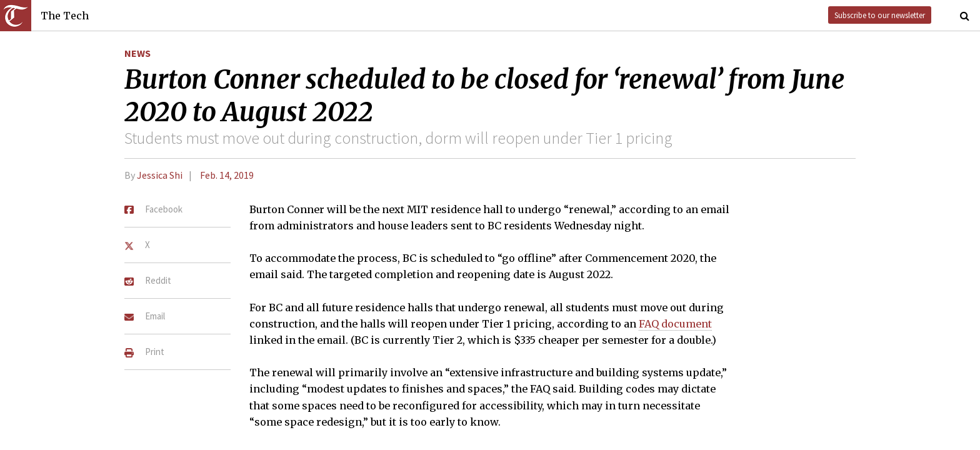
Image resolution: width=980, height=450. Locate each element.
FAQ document (675, 324)
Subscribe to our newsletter (880, 15)
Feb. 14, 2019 (227, 175)
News (137, 53)
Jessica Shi (160, 175)
